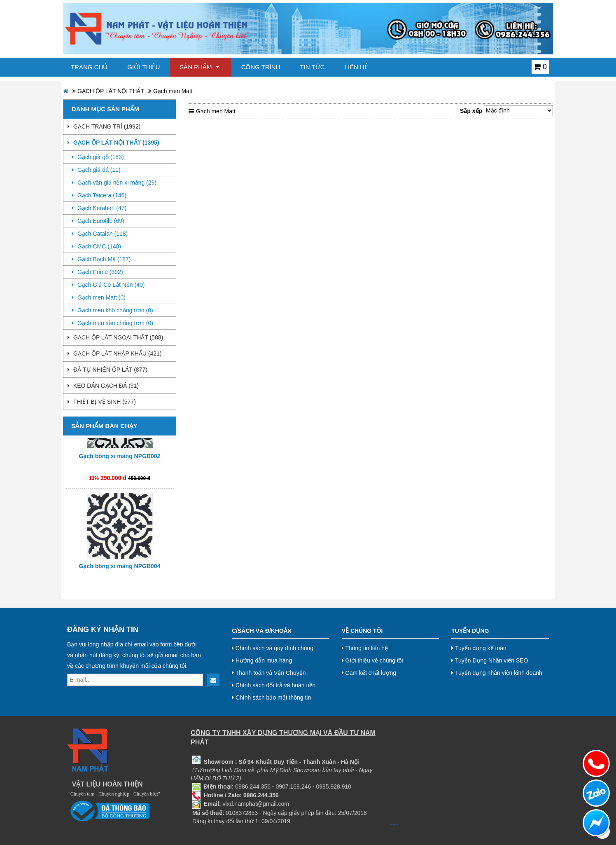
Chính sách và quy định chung (273, 648)
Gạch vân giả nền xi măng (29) (114, 183)
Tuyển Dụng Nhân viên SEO (490, 660)
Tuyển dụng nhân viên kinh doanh (497, 673)
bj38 (393, 825)
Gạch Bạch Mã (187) (101, 259)
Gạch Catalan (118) (100, 234)
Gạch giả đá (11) (96, 170)
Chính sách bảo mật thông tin (271, 698)
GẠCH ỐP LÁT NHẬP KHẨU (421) (115, 353)
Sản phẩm (199, 67)
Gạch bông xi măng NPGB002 (120, 458)
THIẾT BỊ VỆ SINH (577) (102, 402)
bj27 (392, 825)
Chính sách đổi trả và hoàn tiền (274, 685)
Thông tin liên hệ (365, 648)
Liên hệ (356, 67)
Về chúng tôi (362, 631)
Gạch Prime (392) (97, 272)
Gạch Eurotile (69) (98, 221)
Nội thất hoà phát (398, 825)
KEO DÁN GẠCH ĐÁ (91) (103, 386)
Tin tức (313, 67)
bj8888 (395, 825)
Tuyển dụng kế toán (479, 648)
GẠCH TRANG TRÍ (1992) (104, 126)
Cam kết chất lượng (369, 673)
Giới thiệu (143, 67)
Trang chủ (89, 67)
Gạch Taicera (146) (99, 195)
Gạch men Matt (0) (99, 297)
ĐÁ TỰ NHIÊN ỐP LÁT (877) (107, 370)
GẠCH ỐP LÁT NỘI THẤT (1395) (113, 143)
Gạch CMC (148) (96, 246)
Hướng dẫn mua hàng (262, 660)
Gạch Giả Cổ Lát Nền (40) (108, 285)
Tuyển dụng (470, 631)
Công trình (261, 67)
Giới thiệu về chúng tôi (372, 660)
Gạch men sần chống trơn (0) (112, 323)
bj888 (391, 825)
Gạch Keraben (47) (99, 208)
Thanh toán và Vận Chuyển (269, 673)
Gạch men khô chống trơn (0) (112, 310)
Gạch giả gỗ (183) (98, 157)
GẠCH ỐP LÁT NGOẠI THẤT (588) (115, 337)
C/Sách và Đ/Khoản (262, 631)
